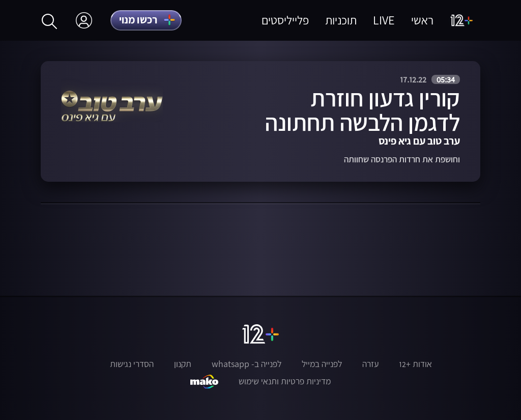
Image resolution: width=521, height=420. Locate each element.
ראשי (422, 20)
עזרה (370, 364)
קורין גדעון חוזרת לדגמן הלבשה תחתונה (363, 110)
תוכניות (341, 20)
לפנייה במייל (322, 364)
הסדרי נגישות (132, 364)
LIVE (384, 20)
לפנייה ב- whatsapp (247, 364)
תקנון (183, 364)
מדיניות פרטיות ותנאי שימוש (285, 381)
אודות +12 (415, 364)
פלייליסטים (285, 20)
